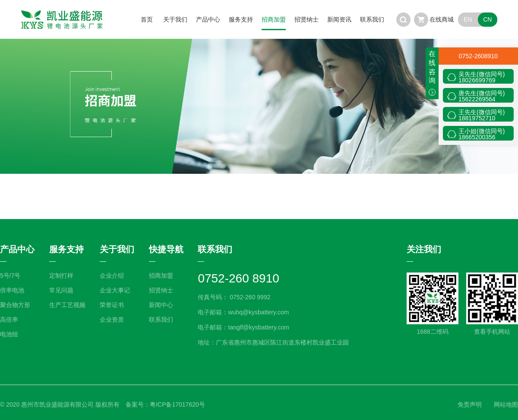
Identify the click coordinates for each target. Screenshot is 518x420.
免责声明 (470, 404)
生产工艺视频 (67, 305)
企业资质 (112, 320)
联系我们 (372, 19)
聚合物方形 (15, 305)
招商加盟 (274, 19)
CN (487, 19)
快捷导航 (166, 249)
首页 (147, 19)
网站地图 (506, 404)
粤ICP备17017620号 (177, 404)
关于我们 (175, 19)
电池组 (9, 334)
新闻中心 (161, 305)
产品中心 (208, 19)
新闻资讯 (339, 19)
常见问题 (61, 290)
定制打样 (61, 276)
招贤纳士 (306, 19)
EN (468, 19)
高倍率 (9, 320)
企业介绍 (112, 276)
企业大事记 (115, 290)
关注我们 (424, 249)
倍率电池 (12, 290)
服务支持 (241, 19)
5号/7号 (10, 276)
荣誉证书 (112, 305)
